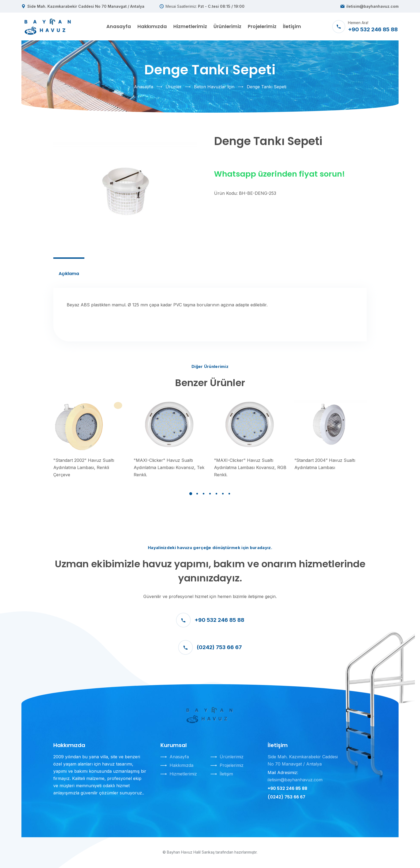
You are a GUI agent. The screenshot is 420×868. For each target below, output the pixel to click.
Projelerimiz (262, 26)
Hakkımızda (152, 26)
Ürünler (174, 87)
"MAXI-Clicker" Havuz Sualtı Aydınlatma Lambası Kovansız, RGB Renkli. (250, 467)
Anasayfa (119, 26)
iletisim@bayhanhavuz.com (372, 6)
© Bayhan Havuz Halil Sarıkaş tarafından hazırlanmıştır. (210, 852)
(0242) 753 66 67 (210, 647)
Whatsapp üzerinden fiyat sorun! (280, 174)
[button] (191, 494)
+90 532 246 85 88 (210, 620)
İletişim (292, 26)
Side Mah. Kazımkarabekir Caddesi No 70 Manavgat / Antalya (86, 6)
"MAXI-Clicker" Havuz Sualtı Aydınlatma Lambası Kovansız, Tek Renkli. (169, 467)
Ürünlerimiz (227, 26)
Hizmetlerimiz (190, 26)
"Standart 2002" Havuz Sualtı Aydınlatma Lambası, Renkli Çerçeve (84, 467)
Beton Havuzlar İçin (214, 87)
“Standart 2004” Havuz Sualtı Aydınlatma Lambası (325, 464)
